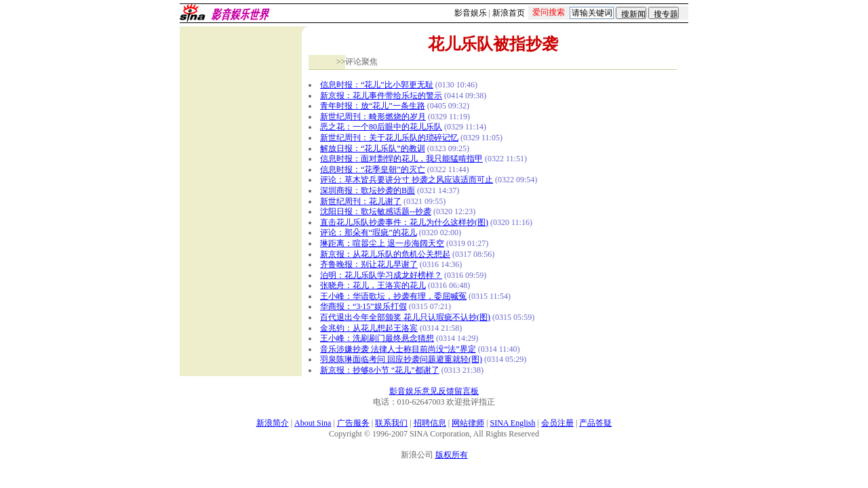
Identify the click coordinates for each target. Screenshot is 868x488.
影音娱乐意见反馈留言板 (434, 391)
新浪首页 (509, 13)
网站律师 (468, 423)
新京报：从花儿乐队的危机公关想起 (385, 254)
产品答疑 (595, 423)
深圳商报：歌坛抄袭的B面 (368, 190)
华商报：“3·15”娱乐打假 (363, 306)
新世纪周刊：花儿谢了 (361, 201)
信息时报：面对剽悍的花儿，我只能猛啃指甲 (401, 159)
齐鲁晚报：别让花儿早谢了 (369, 264)
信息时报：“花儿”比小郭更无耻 (377, 85)
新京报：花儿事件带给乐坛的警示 (381, 96)
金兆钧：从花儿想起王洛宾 (369, 328)
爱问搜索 (549, 12)
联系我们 (391, 423)
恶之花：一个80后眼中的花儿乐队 (381, 127)
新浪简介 (273, 423)
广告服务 (353, 423)
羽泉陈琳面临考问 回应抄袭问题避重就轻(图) (401, 359)
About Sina (313, 423)
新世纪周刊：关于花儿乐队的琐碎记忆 (389, 138)
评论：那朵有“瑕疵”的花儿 (369, 232)
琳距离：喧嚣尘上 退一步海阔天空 (382, 243)
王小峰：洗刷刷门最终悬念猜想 (377, 338)
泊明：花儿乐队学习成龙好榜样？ (381, 275)
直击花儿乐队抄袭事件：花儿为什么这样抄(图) (404, 222)
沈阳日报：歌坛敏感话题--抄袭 (376, 211)
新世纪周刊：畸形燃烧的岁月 (373, 117)
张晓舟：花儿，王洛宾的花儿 (373, 285)
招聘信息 (430, 423)
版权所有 (452, 455)
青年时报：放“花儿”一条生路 (373, 106)
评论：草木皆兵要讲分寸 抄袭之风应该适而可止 (407, 180)
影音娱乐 (471, 13)
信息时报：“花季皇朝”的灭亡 (373, 169)
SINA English (512, 423)
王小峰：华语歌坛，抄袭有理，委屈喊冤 (393, 296)
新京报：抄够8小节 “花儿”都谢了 (380, 370)
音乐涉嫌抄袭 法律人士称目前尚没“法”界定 (398, 349)
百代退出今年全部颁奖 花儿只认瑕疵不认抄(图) (405, 317)
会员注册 (557, 423)
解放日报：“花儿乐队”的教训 (373, 148)
